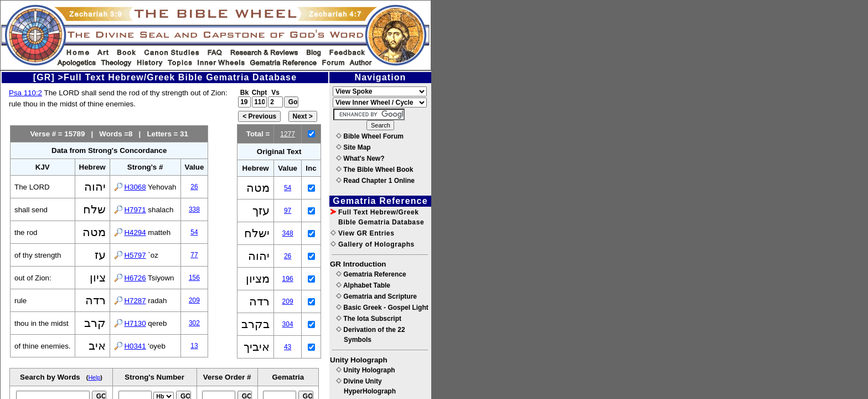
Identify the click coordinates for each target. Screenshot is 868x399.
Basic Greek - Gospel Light (382, 308)
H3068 (135, 187)
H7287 (135, 301)
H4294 (135, 232)
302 (194, 323)
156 (194, 278)
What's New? (360, 158)
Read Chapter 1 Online (375, 181)
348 (288, 233)
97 (288, 211)
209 (194, 300)
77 (194, 255)
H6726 (135, 278)
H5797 (135, 255)
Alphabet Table (363, 285)
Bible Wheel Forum (370, 136)
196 (288, 279)
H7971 (135, 210)
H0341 (135, 346)
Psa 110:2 (25, 93)
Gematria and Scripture (376, 296)
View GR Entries (362, 233)
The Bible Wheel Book (374, 170)
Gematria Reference (371, 274)
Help (94, 377)
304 (288, 324)
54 (194, 232)
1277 (288, 134)
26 (194, 187)
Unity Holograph (366, 370)
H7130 (135, 323)
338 (194, 209)
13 (194, 346)
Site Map (353, 147)
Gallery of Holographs (373, 244)
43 (288, 347)
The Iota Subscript (369, 319)
